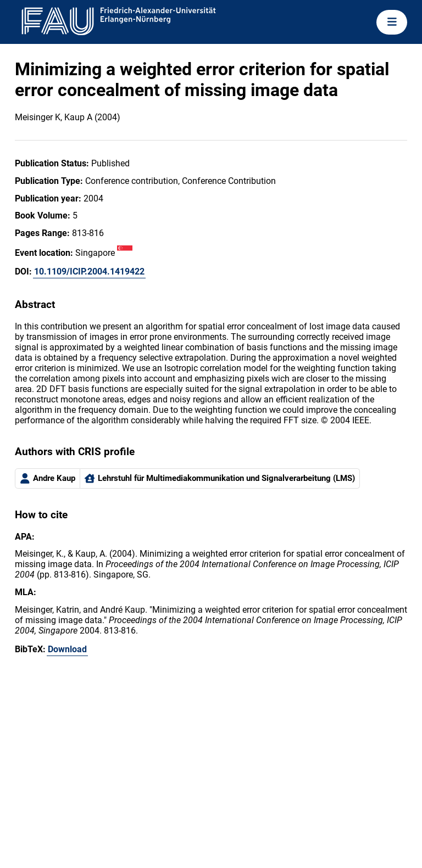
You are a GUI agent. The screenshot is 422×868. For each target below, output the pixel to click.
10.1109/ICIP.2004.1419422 (89, 271)
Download (67, 649)
